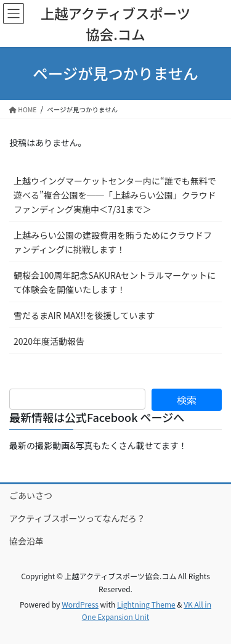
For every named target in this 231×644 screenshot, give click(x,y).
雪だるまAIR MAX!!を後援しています (84, 315)
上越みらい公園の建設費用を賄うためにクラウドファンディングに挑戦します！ (113, 242)
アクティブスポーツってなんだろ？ (77, 518)
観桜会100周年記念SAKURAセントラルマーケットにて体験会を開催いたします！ (115, 282)
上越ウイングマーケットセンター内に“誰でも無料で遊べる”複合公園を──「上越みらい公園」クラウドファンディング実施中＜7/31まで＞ (115, 195)
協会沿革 (26, 541)
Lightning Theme (146, 604)
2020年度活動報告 (49, 341)
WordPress (80, 604)
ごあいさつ (31, 495)
